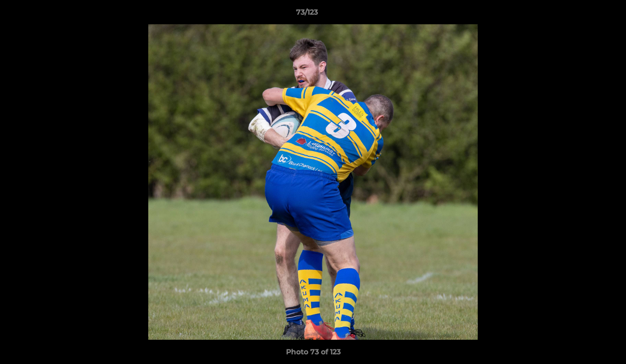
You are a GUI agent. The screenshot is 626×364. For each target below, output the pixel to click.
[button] (583, 15)
